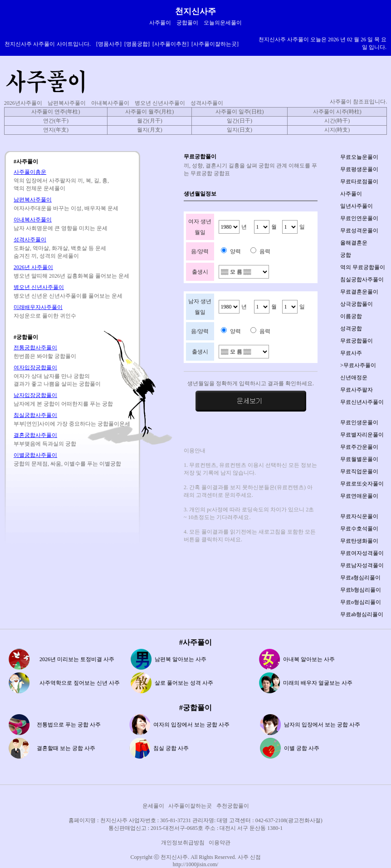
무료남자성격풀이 (362, 565)
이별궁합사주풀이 (35, 455)
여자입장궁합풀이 (35, 368)
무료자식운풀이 (359, 516)
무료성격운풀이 (359, 230)
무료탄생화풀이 (359, 541)
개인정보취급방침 (183, 843)
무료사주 (351, 353)
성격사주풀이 (207, 103)
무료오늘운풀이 (359, 157)
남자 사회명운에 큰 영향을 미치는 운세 (61, 228)
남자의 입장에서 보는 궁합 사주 (322, 725)
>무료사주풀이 (358, 365)
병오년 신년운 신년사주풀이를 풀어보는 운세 (68, 296)
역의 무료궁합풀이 (363, 267)
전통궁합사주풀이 (35, 348)
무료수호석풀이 (359, 529)
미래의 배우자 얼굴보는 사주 (318, 683)
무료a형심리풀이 (360, 578)
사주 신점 (249, 857)
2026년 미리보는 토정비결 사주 (77, 659)
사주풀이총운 (30, 172)
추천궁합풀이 (233, 806)
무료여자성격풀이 (362, 553)
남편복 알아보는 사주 (181, 659)
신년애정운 (354, 378)
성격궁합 (351, 329)
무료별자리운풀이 (362, 435)
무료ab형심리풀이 (362, 614)
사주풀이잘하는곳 (190, 806)
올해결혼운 (354, 243)
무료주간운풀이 (359, 447)
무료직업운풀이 (359, 471)
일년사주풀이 (357, 206)
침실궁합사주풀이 (35, 415)
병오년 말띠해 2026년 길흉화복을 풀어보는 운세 (71, 276)
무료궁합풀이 (357, 341)
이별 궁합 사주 (302, 748)
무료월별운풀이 (359, 459)
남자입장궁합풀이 (35, 395)
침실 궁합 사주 (171, 748)
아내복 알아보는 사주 (309, 659)
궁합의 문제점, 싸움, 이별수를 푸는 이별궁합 (67, 464)
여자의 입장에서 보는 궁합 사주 (191, 725)
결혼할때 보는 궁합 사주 (66, 748)
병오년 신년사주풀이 (160, 103)
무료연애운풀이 (359, 496)
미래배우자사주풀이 (38, 307)
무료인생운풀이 (359, 422)
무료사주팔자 (357, 390)
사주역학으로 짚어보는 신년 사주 (80, 683)
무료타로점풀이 (359, 181)
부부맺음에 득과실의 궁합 (45, 444)
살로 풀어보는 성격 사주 (184, 683)
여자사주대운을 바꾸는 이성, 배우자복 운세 (66, 208)
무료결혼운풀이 (359, 292)
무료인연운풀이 (359, 218)
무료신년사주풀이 (362, 402)
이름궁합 (351, 316)
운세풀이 (153, 806)
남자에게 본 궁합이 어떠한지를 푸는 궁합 (63, 404)
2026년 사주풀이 (33, 267)
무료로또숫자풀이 (362, 484)
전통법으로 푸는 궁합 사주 (69, 725)
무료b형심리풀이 (361, 590)
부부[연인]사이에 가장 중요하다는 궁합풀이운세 (72, 424)
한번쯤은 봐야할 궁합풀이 (45, 356)
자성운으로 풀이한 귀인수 (45, 316)
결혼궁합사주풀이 (35, 435)
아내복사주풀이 (110, 103)
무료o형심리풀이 (361, 602)
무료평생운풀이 (359, 169)
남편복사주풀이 (67, 103)
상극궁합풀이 (357, 304)
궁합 (346, 255)
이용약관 (220, 843)
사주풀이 (351, 194)
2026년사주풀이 (23, 103)
